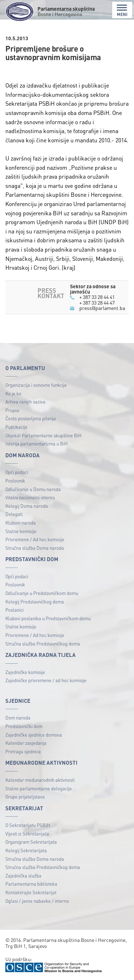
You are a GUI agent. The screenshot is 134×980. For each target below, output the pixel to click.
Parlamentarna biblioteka (31, 884)
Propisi (12, 410)
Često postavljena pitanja (31, 418)
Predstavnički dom (24, 726)
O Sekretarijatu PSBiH (28, 825)
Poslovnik (15, 481)
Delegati (14, 514)
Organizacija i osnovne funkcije (36, 385)
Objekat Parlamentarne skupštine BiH (43, 435)
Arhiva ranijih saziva (25, 402)
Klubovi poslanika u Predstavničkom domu (48, 618)
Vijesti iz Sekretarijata (27, 834)
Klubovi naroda (21, 523)
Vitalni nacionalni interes (30, 497)
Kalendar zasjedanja (26, 743)
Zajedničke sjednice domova (34, 735)
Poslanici (14, 610)
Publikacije (16, 427)
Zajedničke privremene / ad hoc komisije (46, 680)
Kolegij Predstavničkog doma (35, 602)
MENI (122, 10)
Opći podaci (17, 472)
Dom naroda (18, 718)
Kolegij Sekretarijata (26, 850)
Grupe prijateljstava (25, 797)
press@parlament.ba (102, 308)
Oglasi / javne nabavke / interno (37, 901)
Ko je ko (13, 393)
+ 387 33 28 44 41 (97, 297)
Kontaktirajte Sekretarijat (31, 892)
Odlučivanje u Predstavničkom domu (42, 593)
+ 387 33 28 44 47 (97, 302)
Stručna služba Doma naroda (35, 548)
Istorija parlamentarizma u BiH (36, 444)
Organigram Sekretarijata (31, 842)
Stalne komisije (21, 531)
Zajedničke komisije (25, 672)
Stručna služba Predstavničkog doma (43, 644)
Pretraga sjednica (23, 751)
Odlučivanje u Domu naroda (33, 489)
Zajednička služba (23, 876)
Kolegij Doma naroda (27, 506)
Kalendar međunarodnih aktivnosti (40, 780)
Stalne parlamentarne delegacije (39, 788)
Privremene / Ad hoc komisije (35, 539)
